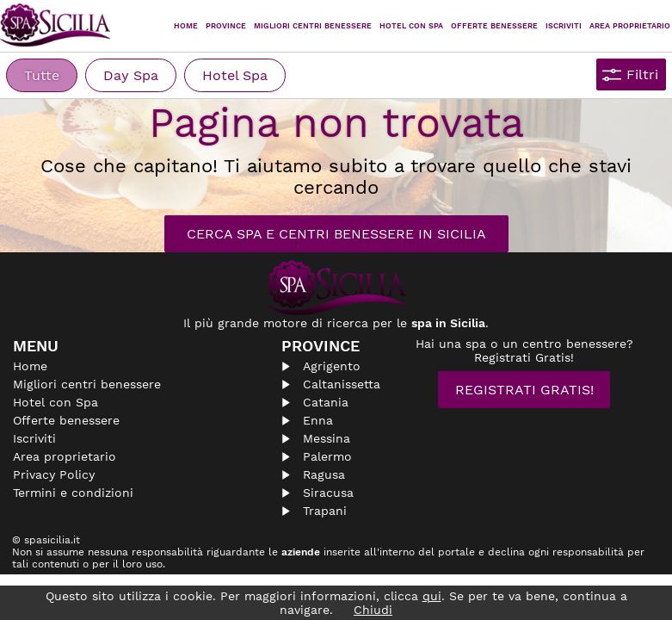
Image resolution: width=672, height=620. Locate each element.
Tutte (42, 75)
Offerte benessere (66, 420)
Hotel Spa (235, 75)
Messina (327, 438)
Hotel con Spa (411, 26)
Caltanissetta (342, 384)
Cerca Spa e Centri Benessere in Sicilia (336, 234)
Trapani (325, 511)
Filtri (642, 74)
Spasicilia (56, 26)
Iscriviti (564, 26)
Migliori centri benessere (313, 26)
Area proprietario (630, 26)
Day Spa (131, 75)
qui (432, 596)
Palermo (327, 456)
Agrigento (332, 366)
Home (186, 26)
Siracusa (328, 493)
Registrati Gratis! (524, 390)
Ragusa (324, 474)
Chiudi (373, 610)
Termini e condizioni (73, 493)
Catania (326, 402)
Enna (318, 420)
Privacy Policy (54, 474)
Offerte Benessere (494, 26)
